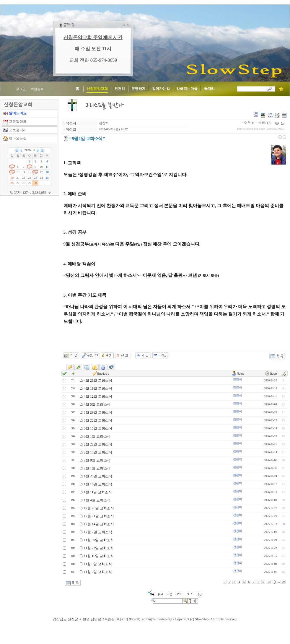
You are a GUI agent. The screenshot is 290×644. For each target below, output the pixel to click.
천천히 (104, 123)
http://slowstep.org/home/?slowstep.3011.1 (261, 129)
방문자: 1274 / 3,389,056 (31, 193)
